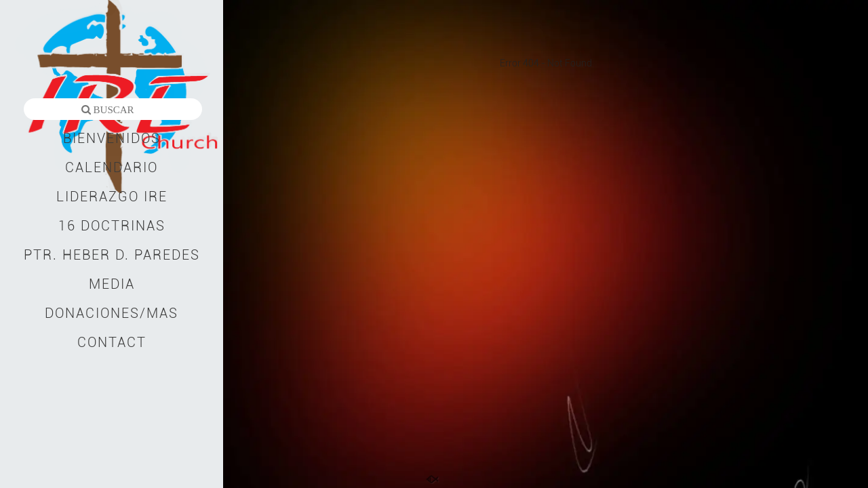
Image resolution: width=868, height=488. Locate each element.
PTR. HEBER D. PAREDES (112, 255)
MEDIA (112, 284)
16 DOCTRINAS (112, 226)
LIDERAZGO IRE (112, 197)
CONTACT (112, 342)
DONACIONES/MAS (112, 313)
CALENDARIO (112, 167)
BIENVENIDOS (112, 138)
